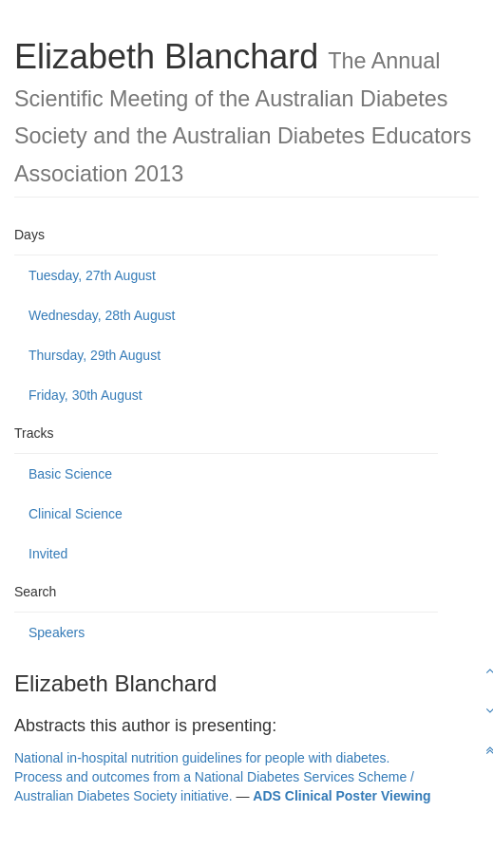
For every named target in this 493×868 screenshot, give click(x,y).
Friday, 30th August (85, 395)
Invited (48, 554)
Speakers (57, 632)
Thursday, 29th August (95, 355)
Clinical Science (76, 514)
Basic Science (70, 474)
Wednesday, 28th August (102, 315)
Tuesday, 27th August (92, 275)
